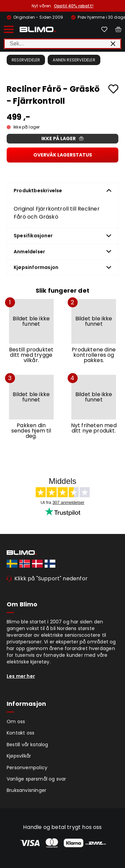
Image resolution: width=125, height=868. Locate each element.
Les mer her (21, 676)
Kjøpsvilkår (19, 756)
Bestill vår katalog (27, 745)
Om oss (16, 721)
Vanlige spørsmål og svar (36, 779)
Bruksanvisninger (26, 790)
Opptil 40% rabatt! (74, 6)
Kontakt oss (20, 733)
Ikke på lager (62, 138)
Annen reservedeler (74, 60)
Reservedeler (26, 60)
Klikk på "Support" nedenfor (51, 578)
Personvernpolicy (27, 768)
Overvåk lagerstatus (63, 155)
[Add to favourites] (113, 89)
